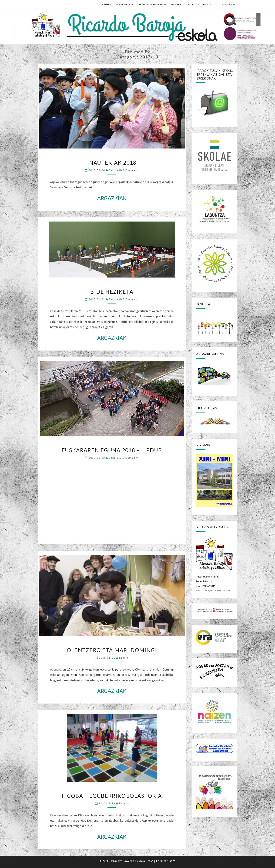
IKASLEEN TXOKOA (181, 4)
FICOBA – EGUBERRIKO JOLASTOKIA (112, 796)
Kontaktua (205, 4)
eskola (114, 170)
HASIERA (106, 4)
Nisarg (171, 861)
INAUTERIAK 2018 (112, 163)
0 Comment (131, 170)
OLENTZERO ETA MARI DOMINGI (112, 650)
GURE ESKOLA (123, 4)
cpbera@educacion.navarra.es (216, 590)
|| (217, 4)
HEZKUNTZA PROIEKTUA (151, 4)
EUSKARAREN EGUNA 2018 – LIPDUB (112, 450)
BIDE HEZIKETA (112, 292)
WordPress (146, 861)
